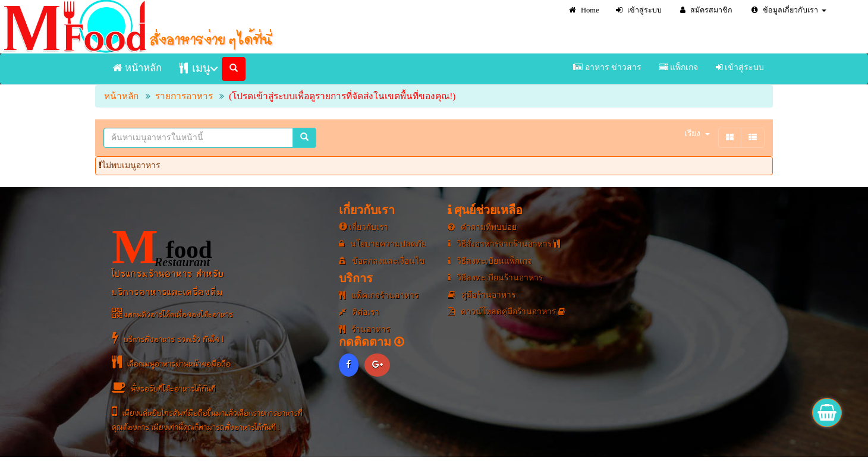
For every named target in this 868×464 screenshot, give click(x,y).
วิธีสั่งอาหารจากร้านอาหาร (506, 244)
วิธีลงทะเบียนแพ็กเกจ (491, 261)
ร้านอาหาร (365, 329)
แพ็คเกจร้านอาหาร (380, 296)
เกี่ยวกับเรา (364, 227)
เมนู (195, 68)
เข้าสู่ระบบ (639, 10)
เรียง (697, 133)
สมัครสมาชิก (706, 10)
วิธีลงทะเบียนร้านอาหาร (497, 278)
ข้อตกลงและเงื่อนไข (383, 261)
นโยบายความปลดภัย (383, 244)
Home (584, 10)
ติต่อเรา (360, 312)
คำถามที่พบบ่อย (482, 227)
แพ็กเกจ (679, 67)
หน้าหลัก (137, 68)
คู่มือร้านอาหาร (482, 295)
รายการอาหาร (184, 96)
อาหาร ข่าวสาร (607, 67)
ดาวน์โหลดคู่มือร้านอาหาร (508, 312)
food (163, 248)
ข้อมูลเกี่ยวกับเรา (789, 10)
